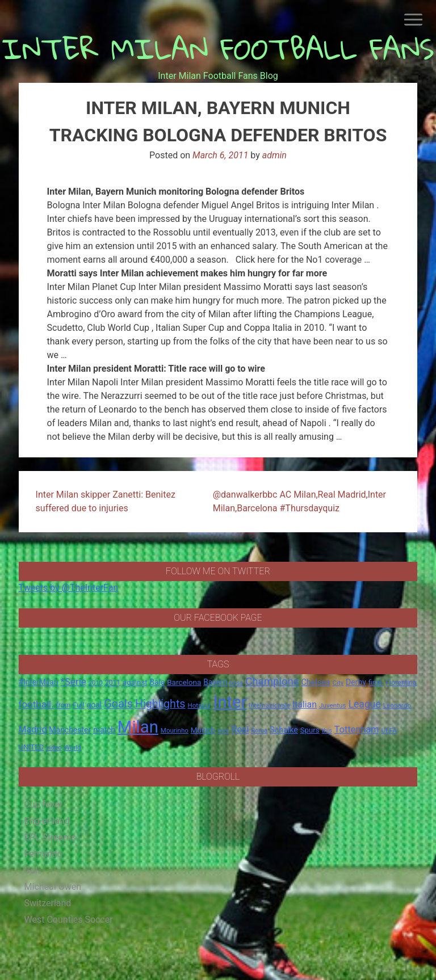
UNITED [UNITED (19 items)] (32, 747)
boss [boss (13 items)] (236, 683)
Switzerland (48, 903)
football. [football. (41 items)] (36, 704)
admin (274, 155)
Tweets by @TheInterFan (69, 588)
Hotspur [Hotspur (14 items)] (199, 705)
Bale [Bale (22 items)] (158, 682)
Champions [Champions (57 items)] (272, 682)
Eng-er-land (47, 821)
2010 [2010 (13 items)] (96, 683)
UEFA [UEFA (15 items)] (389, 730)
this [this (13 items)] (327, 731)
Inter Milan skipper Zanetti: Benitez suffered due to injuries (106, 501)
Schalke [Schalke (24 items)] (284, 730)
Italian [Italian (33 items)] (305, 704)
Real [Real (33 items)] (240, 729)
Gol (31, 870)
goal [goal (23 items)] (94, 705)
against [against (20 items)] (135, 682)
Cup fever (44, 804)
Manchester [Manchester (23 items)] (70, 730)
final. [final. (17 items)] (376, 682)
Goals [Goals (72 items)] (118, 704)
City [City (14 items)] (338, 683)
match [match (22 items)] (104, 730)
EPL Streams (50, 837)
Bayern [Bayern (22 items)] (215, 682)
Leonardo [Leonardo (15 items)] (397, 705)
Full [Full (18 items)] (78, 705)
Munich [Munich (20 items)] (203, 730)
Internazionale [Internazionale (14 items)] (269, 705)
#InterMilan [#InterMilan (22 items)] (39, 682)
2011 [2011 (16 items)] (113, 683)
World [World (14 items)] (73, 747)
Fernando (43, 854)
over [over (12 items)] (223, 731)
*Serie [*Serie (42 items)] (73, 682)
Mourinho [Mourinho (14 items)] (175, 730)
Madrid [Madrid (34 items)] (33, 729)
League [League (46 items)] (365, 704)
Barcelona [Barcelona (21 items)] (184, 682)
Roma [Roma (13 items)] (259, 731)
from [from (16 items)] (64, 705)
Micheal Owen (53, 887)
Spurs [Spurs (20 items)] (310, 730)
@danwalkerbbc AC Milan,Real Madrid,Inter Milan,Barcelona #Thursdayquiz (299, 501)
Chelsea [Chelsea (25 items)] (315, 682)
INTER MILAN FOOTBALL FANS (218, 49)
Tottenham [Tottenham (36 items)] (357, 729)
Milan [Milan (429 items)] (138, 727)
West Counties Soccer (69, 920)
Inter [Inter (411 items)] (230, 702)
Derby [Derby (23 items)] (356, 682)
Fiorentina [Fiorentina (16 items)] (401, 683)
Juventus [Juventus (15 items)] (333, 705)
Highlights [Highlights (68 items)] (160, 704)
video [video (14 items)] (54, 747)
